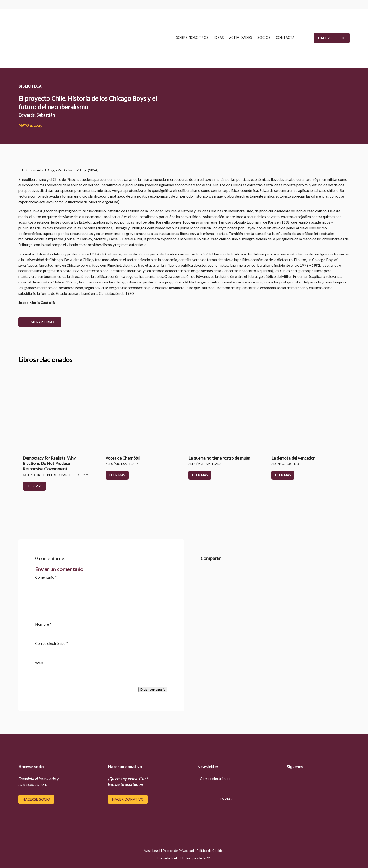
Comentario (46, 577)
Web (39, 663)
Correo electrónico (51, 643)
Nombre (43, 624)
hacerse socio (332, 38)
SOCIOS (264, 38)
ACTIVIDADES (241, 38)
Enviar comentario (153, 690)
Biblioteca (30, 86)
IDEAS (219, 38)
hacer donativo (128, 799)
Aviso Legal (152, 850)
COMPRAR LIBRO (40, 322)
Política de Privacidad (178, 850)
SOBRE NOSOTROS (192, 38)
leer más (34, 486)
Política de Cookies (210, 850)
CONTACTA (285, 38)
